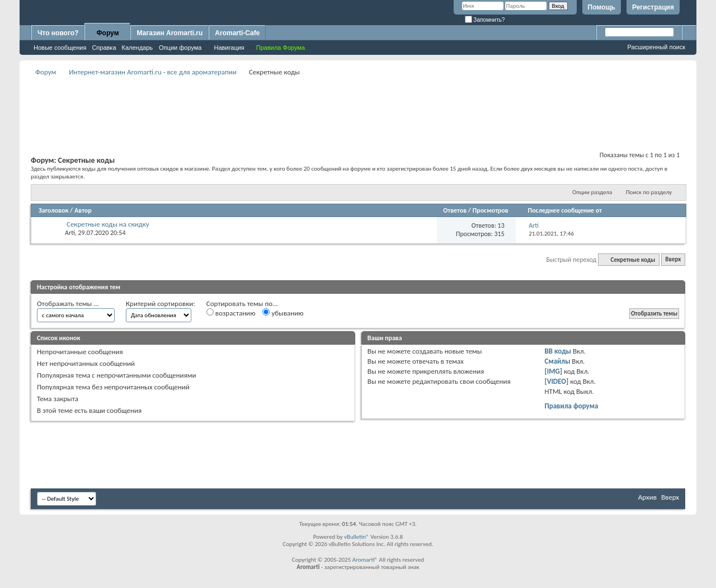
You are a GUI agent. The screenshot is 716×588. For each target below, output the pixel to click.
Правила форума (572, 406)
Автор (83, 210)
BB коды (558, 351)
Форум (107, 33)
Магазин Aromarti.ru (169, 33)
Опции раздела (592, 192)
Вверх (673, 260)
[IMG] (554, 371)
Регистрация (653, 7)
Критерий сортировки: (161, 304)
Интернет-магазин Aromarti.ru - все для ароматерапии (153, 72)
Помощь (602, 7)
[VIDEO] (557, 381)
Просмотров (491, 210)
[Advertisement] (358, 104)
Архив (647, 497)
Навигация (229, 48)
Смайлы (558, 361)
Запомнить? (485, 20)
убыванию (283, 313)
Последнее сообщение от (565, 210)
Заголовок (53, 210)
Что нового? (58, 33)
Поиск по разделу (649, 192)
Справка (104, 48)
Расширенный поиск (656, 47)
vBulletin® (357, 537)
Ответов (455, 210)
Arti (70, 233)
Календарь (138, 48)
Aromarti (364, 560)
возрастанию (231, 313)
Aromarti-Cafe (237, 33)
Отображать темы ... (68, 304)
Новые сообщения (60, 48)
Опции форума (180, 48)
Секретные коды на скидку (108, 224)
